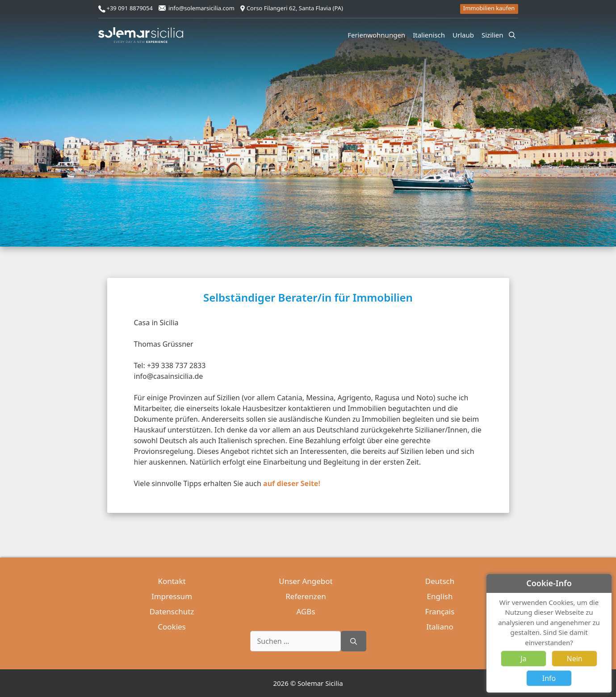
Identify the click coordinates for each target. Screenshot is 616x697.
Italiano (440, 627)
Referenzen (306, 596)
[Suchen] (354, 641)
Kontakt (172, 581)
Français (440, 611)
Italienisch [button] (430, 35)
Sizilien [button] (494, 35)
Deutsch (440, 581)
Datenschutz (172, 611)
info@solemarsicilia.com (201, 8)
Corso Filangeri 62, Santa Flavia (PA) (295, 8)
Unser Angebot (306, 581)
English (440, 596)
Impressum (172, 596)
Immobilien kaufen (489, 8)
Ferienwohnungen (376, 35)
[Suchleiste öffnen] (512, 35)
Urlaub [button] (465, 35)
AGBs (306, 611)
